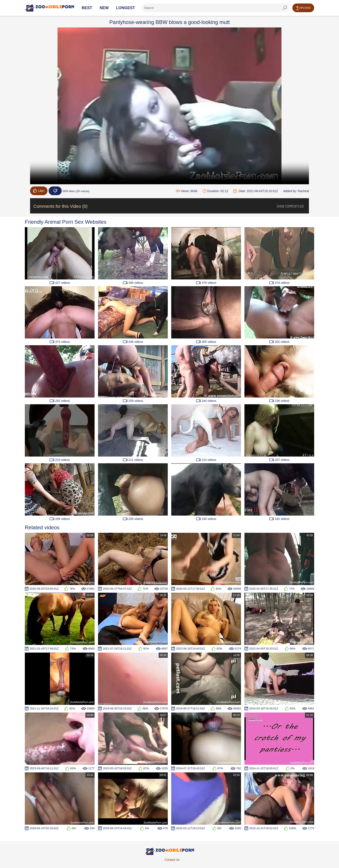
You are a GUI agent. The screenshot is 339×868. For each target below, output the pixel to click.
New (104, 8)
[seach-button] (285, 8)
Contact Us (172, 860)
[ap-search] (215, 8)
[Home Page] (49, 8)
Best (87, 8)
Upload (303, 8)
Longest (126, 8)
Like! (39, 191)
